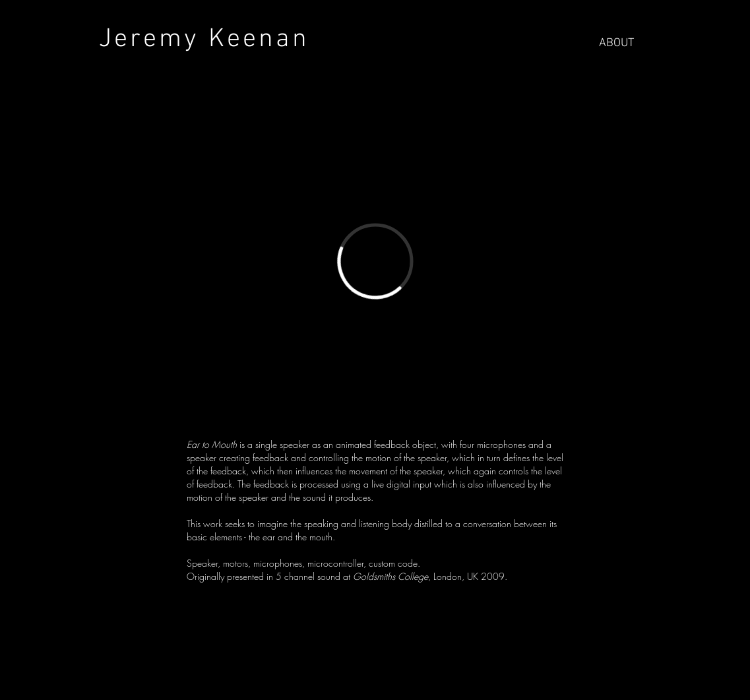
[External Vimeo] (375, 261)
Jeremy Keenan (195, 40)
